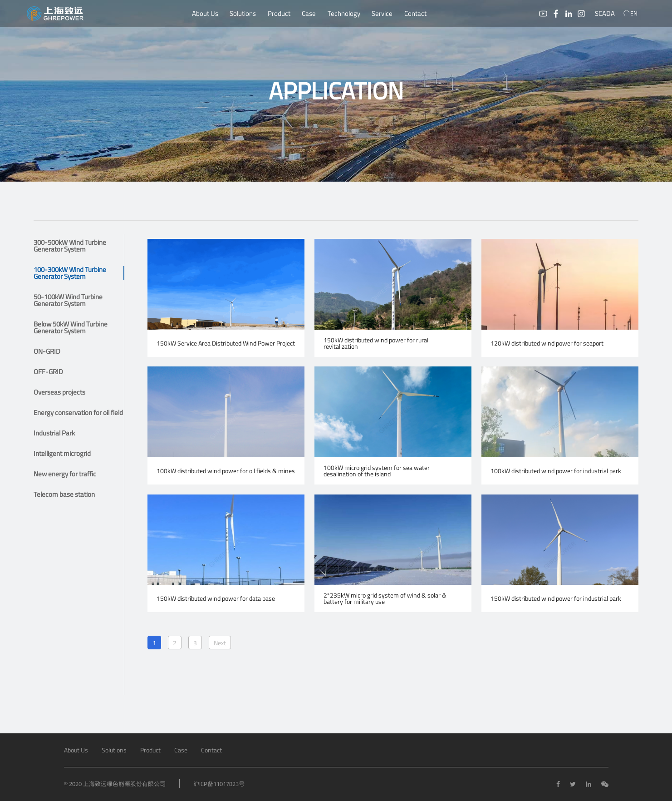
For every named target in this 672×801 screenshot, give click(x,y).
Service (382, 13)
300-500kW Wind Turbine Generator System (70, 246)
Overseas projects (59, 392)
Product (279, 13)
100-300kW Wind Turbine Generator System (70, 273)
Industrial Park (54, 433)
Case (309, 13)
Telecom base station (64, 494)
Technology (344, 13)
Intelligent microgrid (62, 453)
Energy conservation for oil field (78, 413)
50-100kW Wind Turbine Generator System (68, 300)
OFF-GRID (48, 372)
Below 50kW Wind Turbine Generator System (71, 327)
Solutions (243, 13)
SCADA (605, 13)
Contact (415, 13)
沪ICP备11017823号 (219, 784)
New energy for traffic (65, 474)
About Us (205, 13)
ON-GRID (47, 351)
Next (220, 643)
